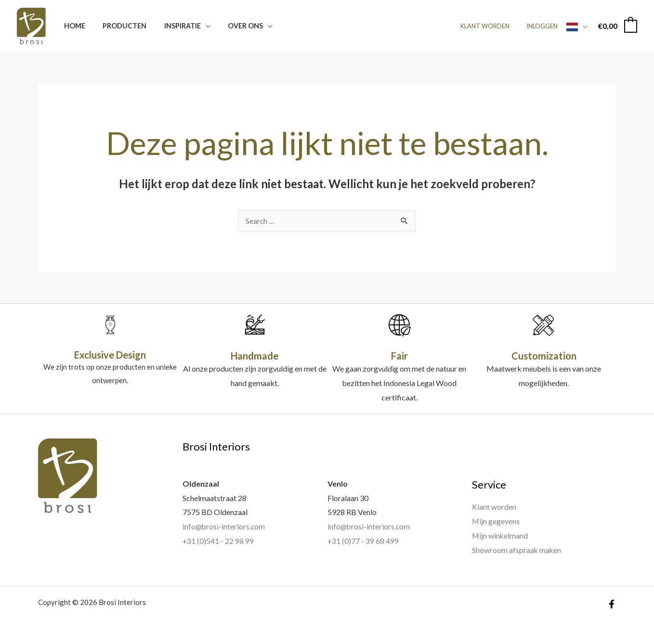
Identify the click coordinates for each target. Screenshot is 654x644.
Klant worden (492, 26)
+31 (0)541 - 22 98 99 (218, 541)
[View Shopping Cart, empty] (617, 26)
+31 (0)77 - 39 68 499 (363, 541)
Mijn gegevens (496, 522)
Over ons (233, 26)
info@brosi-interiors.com (224, 527)
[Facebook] (612, 604)
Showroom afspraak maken (517, 550)
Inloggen (544, 26)
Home (73, 26)
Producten (119, 26)
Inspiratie (173, 26)
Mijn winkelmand (500, 536)
